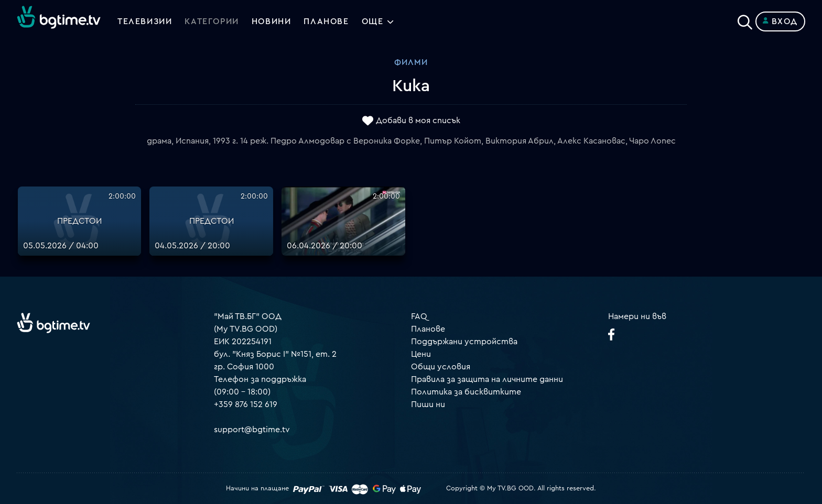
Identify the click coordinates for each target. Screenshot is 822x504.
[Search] (745, 19)
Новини (272, 21)
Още (373, 21)
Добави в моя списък (418, 121)
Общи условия (441, 367)
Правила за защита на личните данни (487, 379)
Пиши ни (428, 404)
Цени (421, 354)
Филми (411, 62)
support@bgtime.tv (252, 430)
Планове (428, 329)
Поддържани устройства (464, 342)
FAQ (419, 316)
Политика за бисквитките (466, 392)
